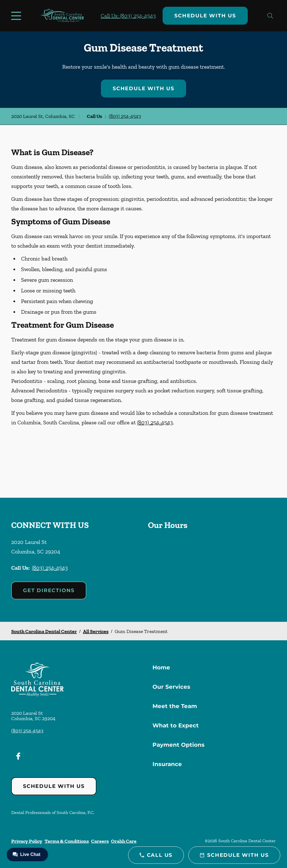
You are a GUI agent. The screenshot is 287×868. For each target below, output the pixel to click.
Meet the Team (175, 706)
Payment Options (179, 745)
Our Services (171, 687)
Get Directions (49, 590)
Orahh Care (124, 841)
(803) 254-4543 (125, 116)
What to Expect (176, 725)
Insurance (167, 764)
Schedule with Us (205, 16)
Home (161, 667)
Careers (100, 841)
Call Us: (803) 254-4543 (128, 16)
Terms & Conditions (67, 841)
